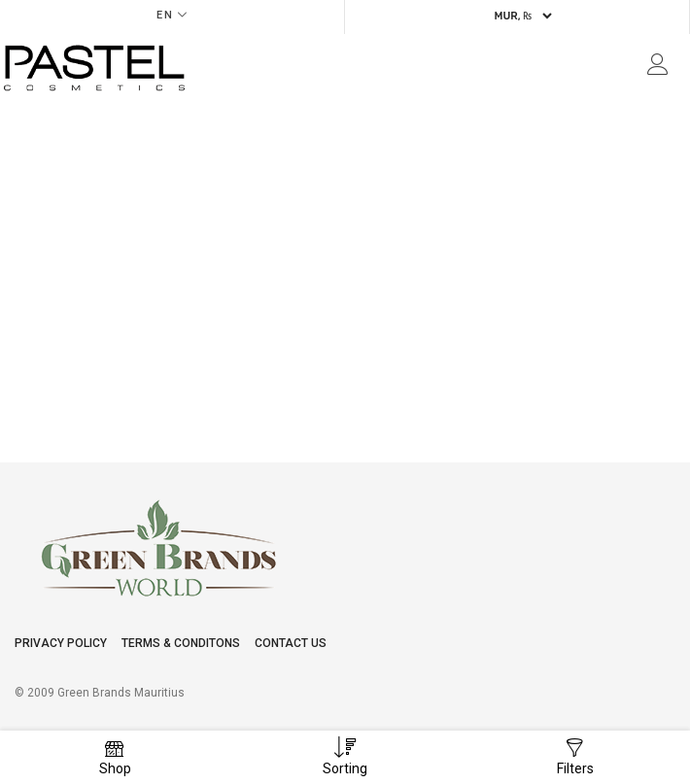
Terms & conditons (181, 643)
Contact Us (291, 643)
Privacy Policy (61, 643)
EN (165, 15)
